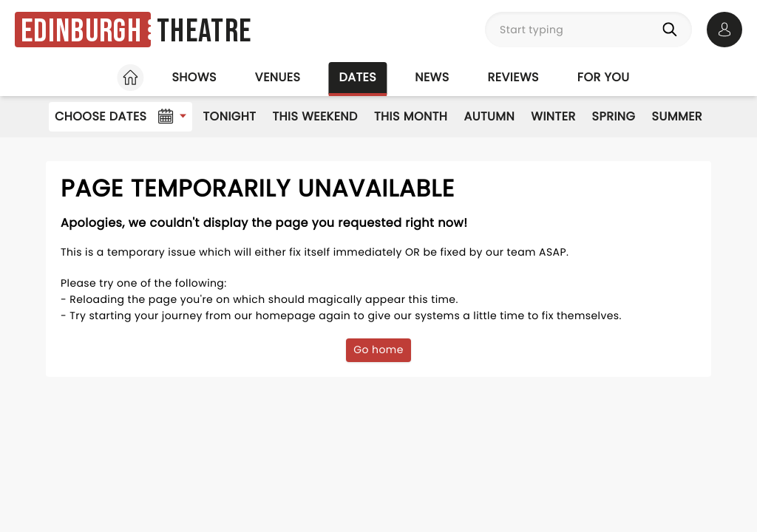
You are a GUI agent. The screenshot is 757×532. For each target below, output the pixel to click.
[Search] (673, 30)
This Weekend (315, 116)
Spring (614, 116)
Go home (378, 349)
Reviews (513, 77)
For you (604, 77)
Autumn (489, 116)
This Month (411, 116)
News (432, 77)
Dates (357, 77)
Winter (553, 116)
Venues (278, 77)
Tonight (229, 116)
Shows (194, 77)
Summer (678, 116)
